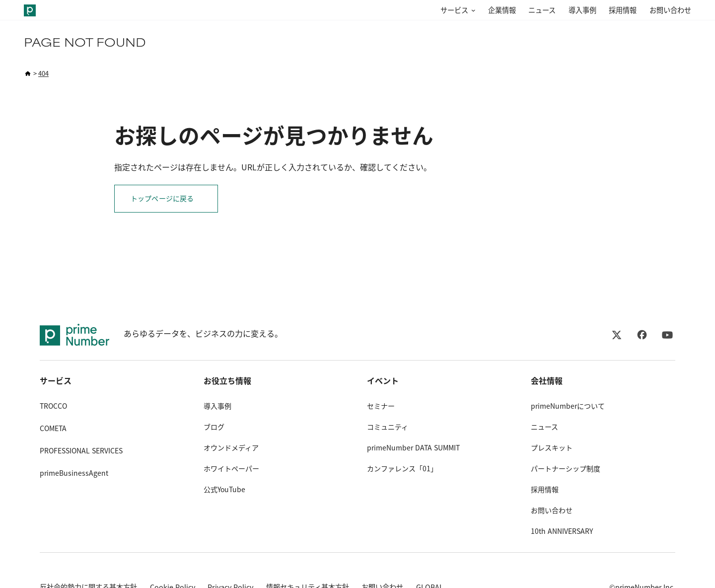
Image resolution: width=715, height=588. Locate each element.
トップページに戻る (162, 199)
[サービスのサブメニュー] (472, 11)
